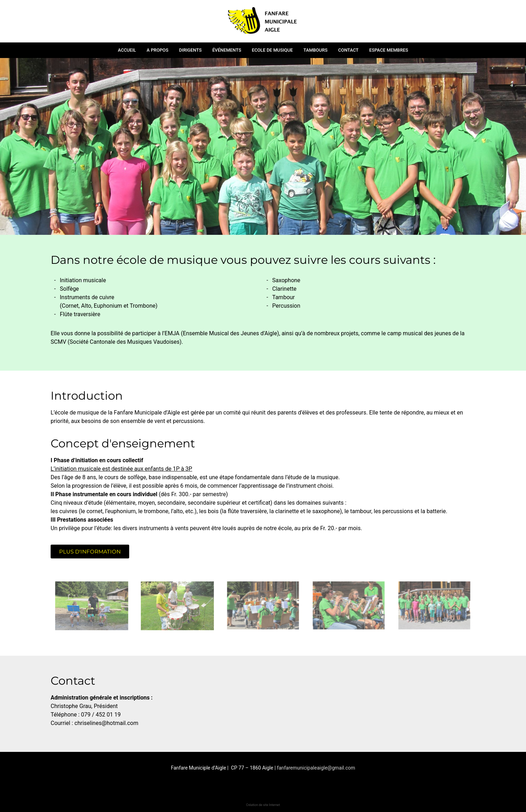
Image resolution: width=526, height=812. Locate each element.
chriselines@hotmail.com (106, 723)
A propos (157, 50)
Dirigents (190, 50)
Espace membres (389, 50)
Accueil (127, 50)
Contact (348, 50)
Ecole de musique (272, 50)
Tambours (315, 50)
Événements (227, 50)
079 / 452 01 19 (102, 715)
